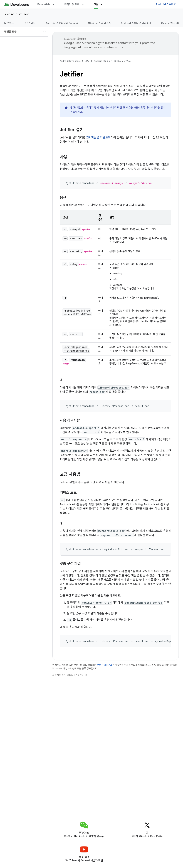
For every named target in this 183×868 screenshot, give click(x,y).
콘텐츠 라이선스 (105, 665)
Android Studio (17, 14)
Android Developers (70, 61)
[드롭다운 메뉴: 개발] (103, 4)
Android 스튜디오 (166, 4)
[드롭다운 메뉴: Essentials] (55, 4)
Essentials (44, 4)
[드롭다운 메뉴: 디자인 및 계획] (85, 4)
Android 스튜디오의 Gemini (62, 23)
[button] (21, 32)
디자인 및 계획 (72, 4)
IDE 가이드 (30, 23)
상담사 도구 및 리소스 (99, 23)
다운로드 (9, 23)
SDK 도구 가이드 (123, 61)
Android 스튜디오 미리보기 (136, 23)
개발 (87, 61)
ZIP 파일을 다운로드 (98, 138)
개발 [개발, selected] (96, 4)
